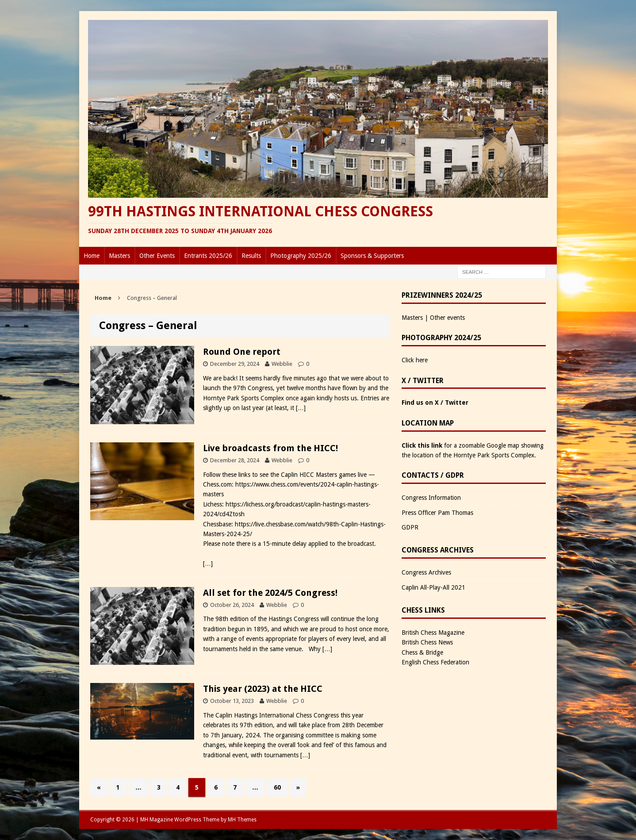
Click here (415, 360)
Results (251, 256)
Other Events (157, 256)
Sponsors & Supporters (372, 256)
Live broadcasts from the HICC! (270, 448)
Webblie (282, 364)
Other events (447, 318)
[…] (301, 408)
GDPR (410, 527)
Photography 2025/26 (301, 256)
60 (277, 787)
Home (92, 256)
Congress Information (431, 498)
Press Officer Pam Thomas (437, 513)
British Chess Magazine (433, 633)
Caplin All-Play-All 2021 (433, 587)
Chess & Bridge (422, 652)
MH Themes (242, 820)
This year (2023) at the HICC (263, 689)
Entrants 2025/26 (208, 256)
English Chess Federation (435, 662)
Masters (119, 256)
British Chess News (427, 642)
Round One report (242, 352)
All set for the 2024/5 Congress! (270, 593)
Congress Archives (426, 572)
